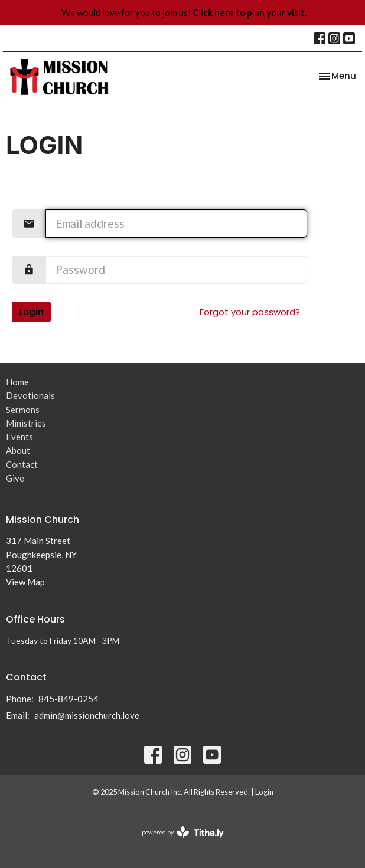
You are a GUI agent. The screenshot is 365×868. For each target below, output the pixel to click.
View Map (25, 582)
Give (15, 478)
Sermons (23, 410)
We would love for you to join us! (184, 12)
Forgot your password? (250, 312)
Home (17, 382)
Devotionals (30, 395)
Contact (22, 464)
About (18, 450)
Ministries (26, 423)
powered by (183, 832)
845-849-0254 (69, 699)
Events (19, 437)
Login (31, 312)
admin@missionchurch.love (87, 715)
